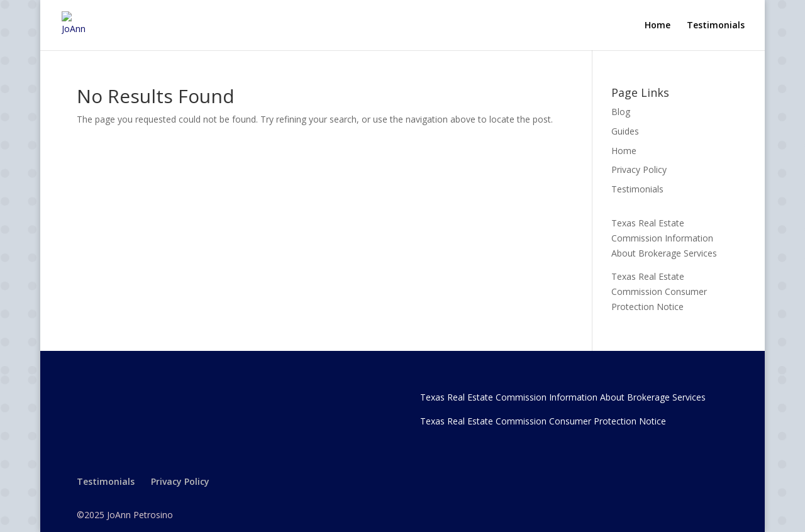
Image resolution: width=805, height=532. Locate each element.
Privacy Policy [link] (639, 169)
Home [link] (658, 26)
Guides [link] (625, 131)
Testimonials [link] (716, 26)
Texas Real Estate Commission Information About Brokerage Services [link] (664, 238)
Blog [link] (621, 112)
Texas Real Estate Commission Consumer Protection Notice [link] (659, 291)
